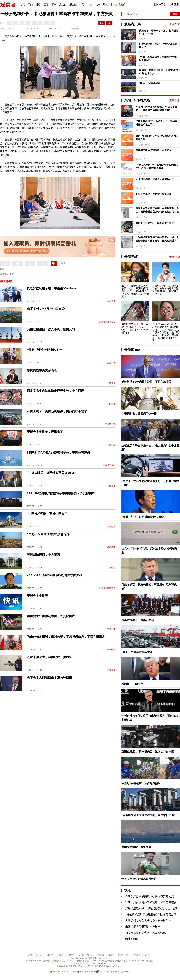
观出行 (63, 5)
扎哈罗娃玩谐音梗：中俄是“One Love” (52, 288)
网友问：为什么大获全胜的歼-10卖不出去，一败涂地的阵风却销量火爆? (156, 108)
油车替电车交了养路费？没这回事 (154, 194)
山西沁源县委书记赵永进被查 (143, 927)
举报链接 (111, 955)
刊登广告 (70, 955)
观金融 (73, 5)
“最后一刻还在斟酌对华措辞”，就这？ (144, 517)
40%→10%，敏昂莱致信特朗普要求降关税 (55, 575)
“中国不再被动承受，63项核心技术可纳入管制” (159, 59)
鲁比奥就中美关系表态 (42, 370)
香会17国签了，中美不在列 (138, 620)
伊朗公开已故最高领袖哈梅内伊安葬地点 (150, 896)
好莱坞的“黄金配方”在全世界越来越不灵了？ (159, 46)
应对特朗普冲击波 (107, 322)
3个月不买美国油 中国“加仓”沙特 (49, 534)
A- (32, 29)
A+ (38, 29)
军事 (54, 5)
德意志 (112, 486)
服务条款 (60, 955)
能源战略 (111, 547)
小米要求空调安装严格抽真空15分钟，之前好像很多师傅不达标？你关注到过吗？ (157, 239)
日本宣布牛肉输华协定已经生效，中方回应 (55, 391)
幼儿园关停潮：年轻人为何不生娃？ (155, 179)
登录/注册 (174, 4)
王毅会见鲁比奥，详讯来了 (45, 432)
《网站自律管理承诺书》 (141, 955)
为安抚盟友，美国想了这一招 (139, 414)
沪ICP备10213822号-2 (35, 961)
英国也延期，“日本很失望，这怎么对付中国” (148, 752)
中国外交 (111, 568)
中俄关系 (111, 301)
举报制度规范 (123, 955)
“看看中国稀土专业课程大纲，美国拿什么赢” (148, 815)
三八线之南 (110, 424)
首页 (22, 5)
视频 (106, 5)
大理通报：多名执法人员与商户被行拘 (148, 921)
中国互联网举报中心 (86, 972)
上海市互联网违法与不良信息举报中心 (113, 972)
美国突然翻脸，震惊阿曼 (136, 847)
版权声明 (50, 955)
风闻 (30, 5)
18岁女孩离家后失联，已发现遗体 (145, 933)
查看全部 (175, 24)
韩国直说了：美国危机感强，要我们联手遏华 (57, 411)
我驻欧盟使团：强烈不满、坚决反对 (51, 329)
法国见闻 (111, 527)
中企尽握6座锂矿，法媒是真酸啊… (142, 783)
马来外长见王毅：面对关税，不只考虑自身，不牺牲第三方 (66, 637)
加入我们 (91, 955)
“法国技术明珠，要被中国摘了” (48, 514)
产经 (82, 5)
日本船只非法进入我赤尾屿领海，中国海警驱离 (58, 452)
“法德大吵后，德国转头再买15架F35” (52, 473)
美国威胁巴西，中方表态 (43, 555)
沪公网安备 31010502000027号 (63, 972)
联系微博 (80, 955)
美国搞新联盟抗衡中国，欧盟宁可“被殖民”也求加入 (159, 72)
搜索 (175, 14)
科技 (90, 5)
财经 (38, 5)
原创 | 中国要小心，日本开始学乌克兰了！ (156, 224)
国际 (46, 5)
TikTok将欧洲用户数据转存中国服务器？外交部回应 (61, 493)
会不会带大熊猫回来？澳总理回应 (49, 678)
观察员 (120, 5)
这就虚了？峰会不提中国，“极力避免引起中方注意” (159, 32)
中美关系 (111, 383)
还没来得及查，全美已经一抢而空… (51, 657)
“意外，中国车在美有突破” (138, 652)
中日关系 (111, 404)
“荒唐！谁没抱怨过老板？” (45, 350)
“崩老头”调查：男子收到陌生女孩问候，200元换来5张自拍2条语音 (157, 166)
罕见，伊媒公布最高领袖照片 (139, 879)
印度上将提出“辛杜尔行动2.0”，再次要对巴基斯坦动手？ (156, 123)
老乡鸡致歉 (132, 939)
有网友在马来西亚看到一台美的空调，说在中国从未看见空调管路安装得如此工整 (157, 210)
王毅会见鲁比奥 (37, 596)
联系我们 (29, 955)
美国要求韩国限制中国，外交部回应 (51, 616)
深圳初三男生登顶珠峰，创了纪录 (154, 150)
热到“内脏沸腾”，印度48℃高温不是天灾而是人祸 (157, 137)
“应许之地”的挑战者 (150, 83)
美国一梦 (111, 363)
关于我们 (40, 955)
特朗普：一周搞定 (132, 684)
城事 (98, 5)
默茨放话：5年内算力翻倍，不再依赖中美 (146, 382)
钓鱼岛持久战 (109, 465)
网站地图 (101, 955)
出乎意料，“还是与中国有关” (46, 309)
